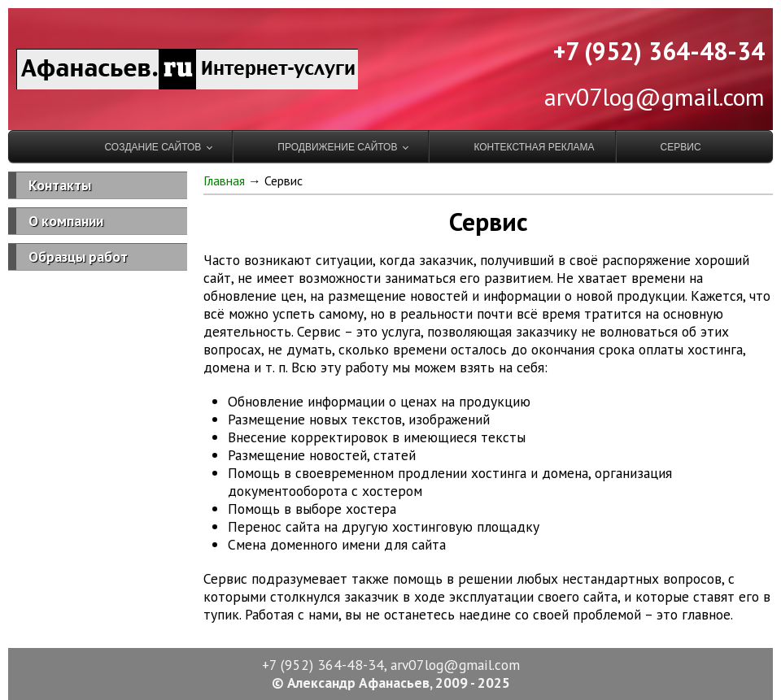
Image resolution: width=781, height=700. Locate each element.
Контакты (60, 185)
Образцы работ (78, 257)
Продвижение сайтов (337, 147)
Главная (224, 180)
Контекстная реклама (534, 147)
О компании (66, 221)
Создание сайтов (153, 147)
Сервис (681, 147)
